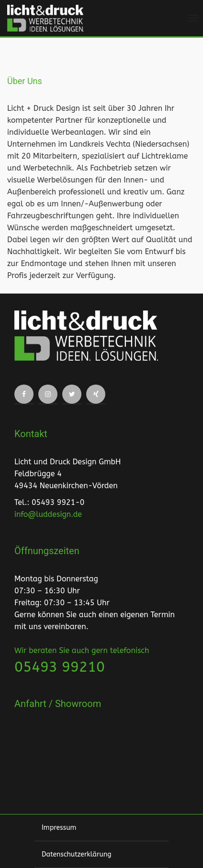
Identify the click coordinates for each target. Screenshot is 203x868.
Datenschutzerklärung (76, 854)
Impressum (59, 828)
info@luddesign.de (48, 514)
